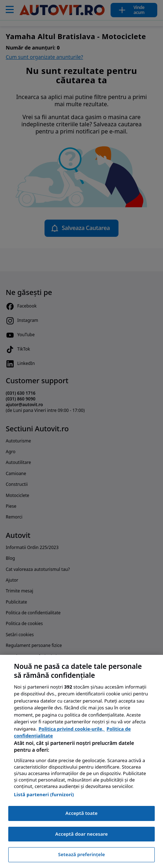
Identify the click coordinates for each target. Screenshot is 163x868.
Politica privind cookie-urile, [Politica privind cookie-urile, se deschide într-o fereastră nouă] (72, 729)
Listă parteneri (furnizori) (44, 794)
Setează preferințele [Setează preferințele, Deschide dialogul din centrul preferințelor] (81, 854)
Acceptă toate (81, 813)
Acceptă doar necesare (81, 834)
